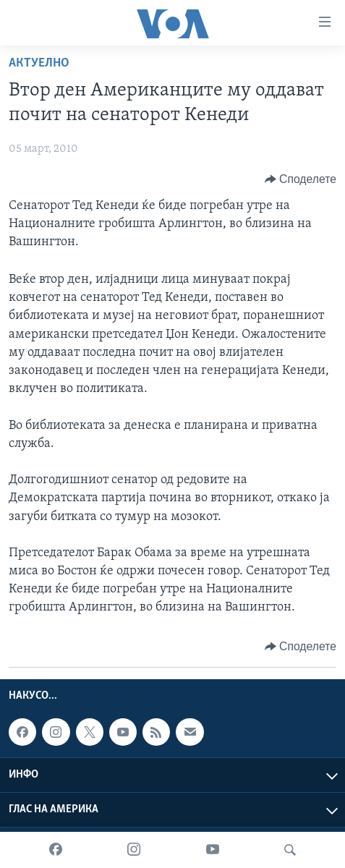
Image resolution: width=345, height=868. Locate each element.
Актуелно (39, 63)
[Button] (301, 179)
